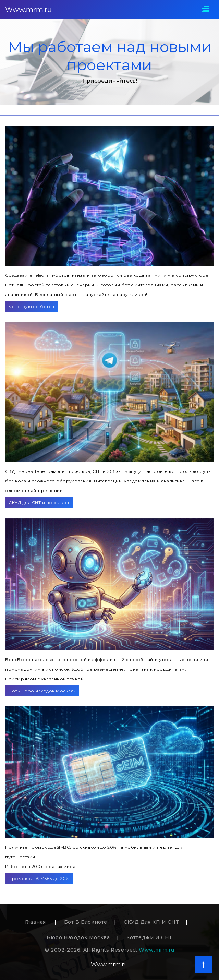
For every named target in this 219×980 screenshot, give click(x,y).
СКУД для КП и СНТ (151, 922)
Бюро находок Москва (78, 937)
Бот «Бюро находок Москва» (42, 691)
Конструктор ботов (32, 306)
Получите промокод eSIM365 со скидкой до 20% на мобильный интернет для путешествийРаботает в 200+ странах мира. (94, 857)
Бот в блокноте (86, 922)
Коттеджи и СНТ (149, 937)
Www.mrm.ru (28, 10)
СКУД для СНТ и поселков (39, 503)
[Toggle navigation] (205, 10)
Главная (36, 922)
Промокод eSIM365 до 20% (39, 878)
